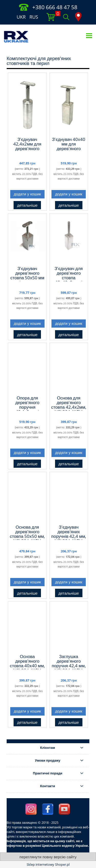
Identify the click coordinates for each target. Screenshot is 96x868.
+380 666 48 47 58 (55, 7)
